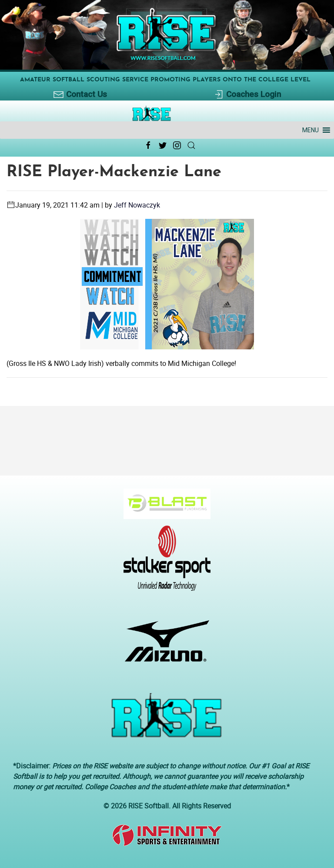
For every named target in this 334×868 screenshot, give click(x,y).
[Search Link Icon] (191, 145)
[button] (311, 130)
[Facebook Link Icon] (148, 145)
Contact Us (80, 95)
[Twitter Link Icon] (163, 145)
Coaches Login (247, 95)
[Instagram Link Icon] (177, 145)
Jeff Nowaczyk (137, 205)
